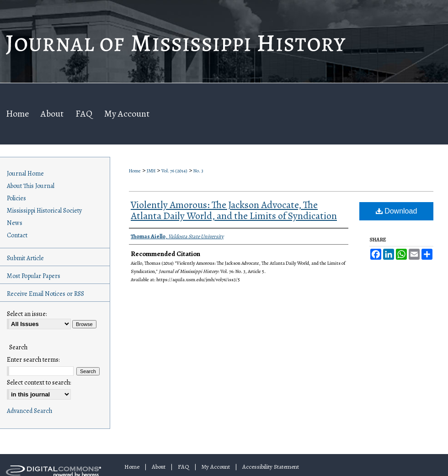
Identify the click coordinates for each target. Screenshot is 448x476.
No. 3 (198, 171)
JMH (151, 171)
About (159, 467)
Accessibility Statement (271, 467)
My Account (216, 467)
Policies (16, 198)
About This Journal (31, 186)
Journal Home (25, 174)
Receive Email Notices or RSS (45, 294)
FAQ (184, 467)
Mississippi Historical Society (44, 211)
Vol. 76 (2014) (174, 171)
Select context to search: (39, 382)
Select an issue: (27, 314)
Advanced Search (29, 411)
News (15, 223)
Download (397, 211)
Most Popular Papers (34, 276)
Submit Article (25, 258)
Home (135, 171)
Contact (17, 235)
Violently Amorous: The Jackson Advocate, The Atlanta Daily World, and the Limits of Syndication (234, 210)
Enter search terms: (33, 360)
